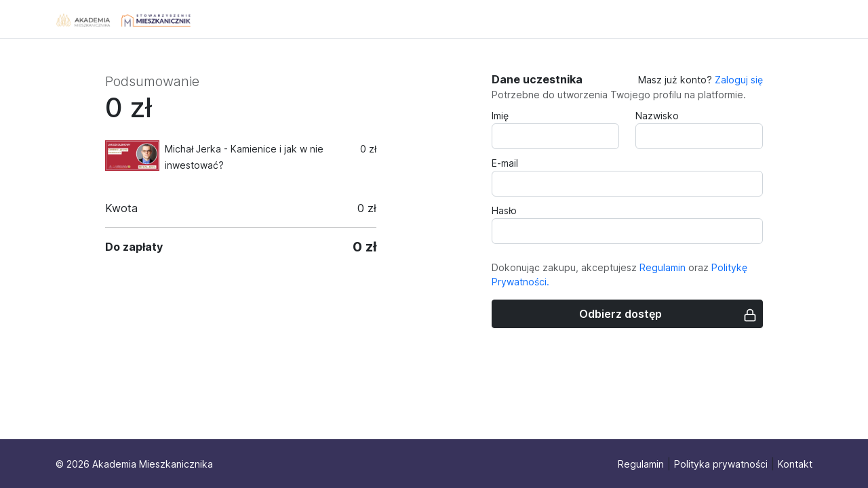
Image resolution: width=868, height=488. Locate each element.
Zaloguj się (739, 80)
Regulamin (663, 267)
